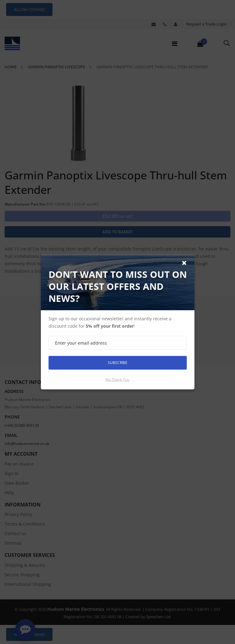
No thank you (118, 379)
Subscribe (118, 363)
